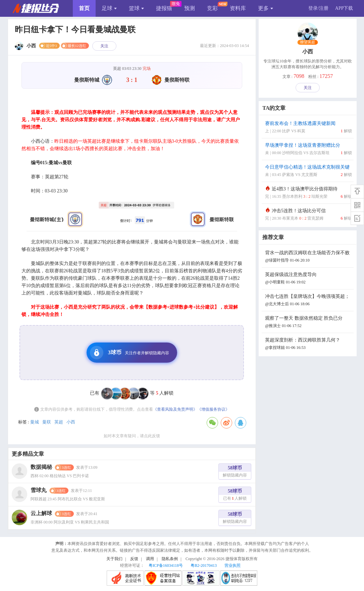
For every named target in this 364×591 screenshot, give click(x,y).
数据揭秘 (41, 467)
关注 (104, 46)
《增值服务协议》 (213, 409)
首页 (84, 8)
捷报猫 (164, 8)
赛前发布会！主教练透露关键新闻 (308, 128)
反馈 (134, 559)
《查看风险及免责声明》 (175, 409)
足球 (109, 8)
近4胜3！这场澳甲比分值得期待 (308, 193)
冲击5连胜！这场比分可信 (308, 215)
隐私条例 (170, 559)
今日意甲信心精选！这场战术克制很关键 (308, 171)
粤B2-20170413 (204, 565)
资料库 (238, 8)
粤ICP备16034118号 (166, 565)
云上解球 (41, 513)
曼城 (35, 422)
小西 (71, 422)
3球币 (129, 353)
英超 (59, 422)
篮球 (136, 8)
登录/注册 (318, 8)
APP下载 (344, 8)
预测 (190, 8)
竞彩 (212, 8)
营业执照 (232, 565)
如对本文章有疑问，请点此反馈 (132, 436)
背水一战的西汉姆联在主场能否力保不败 (308, 257)
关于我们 (114, 559)
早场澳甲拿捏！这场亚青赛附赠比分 (308, 150)
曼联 (47, 422)
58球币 (235, 472)
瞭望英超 (308, 42)
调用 (150, 559)
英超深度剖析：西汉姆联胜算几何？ (308, 344)
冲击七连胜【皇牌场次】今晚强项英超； (308, 301)
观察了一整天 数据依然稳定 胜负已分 (308, 323)
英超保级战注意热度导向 (308, 279)
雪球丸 (39, 490)
